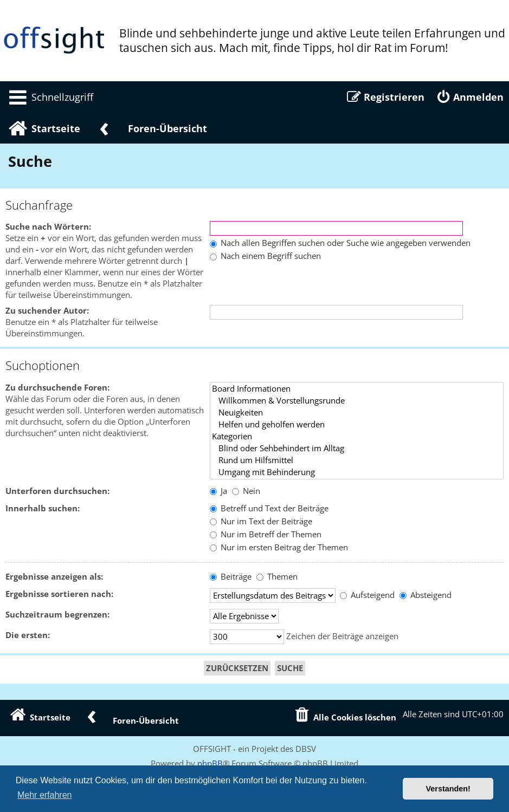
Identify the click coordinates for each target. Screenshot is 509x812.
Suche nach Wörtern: (48, 227)
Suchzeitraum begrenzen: (57, 615)
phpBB (210, 763)
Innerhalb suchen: (43, 508)
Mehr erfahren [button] (45, 795)
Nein (246, 491)
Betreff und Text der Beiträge (269, 508)
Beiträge (231, 577)
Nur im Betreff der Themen (266, 534)
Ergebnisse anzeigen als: (54, 577)
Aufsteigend (367, 595)
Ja (218, 491)
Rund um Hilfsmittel (357, 460)
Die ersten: (28, 635)
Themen (277, 577)
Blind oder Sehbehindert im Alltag (357, 449)
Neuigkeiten (357, 413)
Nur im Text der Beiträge (261, 521)
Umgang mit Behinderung (357, 472)
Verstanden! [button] (448, 789)
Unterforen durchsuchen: (57, 491)
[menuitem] (49, 97)
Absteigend (426, 595)
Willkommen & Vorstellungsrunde (357, 401)
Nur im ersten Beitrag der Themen (279, 547)
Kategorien (357, 437)
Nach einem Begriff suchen (265, 256)
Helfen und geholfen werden (357, 425)
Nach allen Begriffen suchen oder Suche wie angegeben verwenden (340, 243)
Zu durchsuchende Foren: (57, 388)
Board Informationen (357, 389)
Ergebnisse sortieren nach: (59, 594)
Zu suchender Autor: (47, 311)
